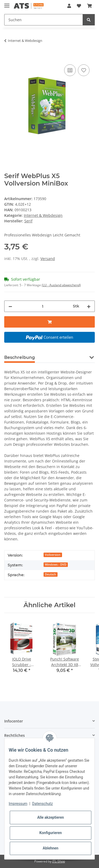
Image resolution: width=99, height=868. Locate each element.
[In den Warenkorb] (8, 57)
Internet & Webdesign (43, 215)
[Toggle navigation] (7, 3)
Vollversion (53, 555)
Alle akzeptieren (51, 817)
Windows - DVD (56, 565)
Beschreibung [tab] (20, 357)
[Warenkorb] (89, 6)
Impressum (18, 804)
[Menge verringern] (10, 306)
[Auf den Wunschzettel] (84, 70)
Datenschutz (43, 804)
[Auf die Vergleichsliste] (70, 70)
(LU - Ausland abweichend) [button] (61, 285)
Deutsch (50, 574)
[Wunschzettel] (79, 6)
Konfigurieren (51, 833)
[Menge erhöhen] (89, 306)
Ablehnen (51, 848)
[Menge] (43, 306)
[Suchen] (44, 20)
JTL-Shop (59, 861)
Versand (48, 259)
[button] (69, 6)
